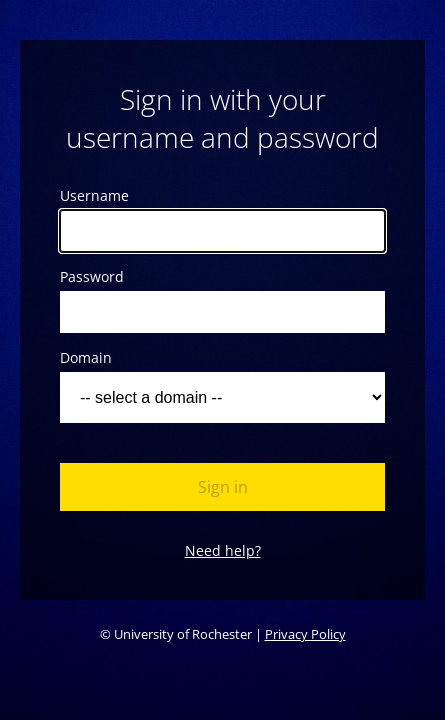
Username (94, 195)
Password (92, 276)
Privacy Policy (305, 634)
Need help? (223, 550)
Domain (86, 357)
